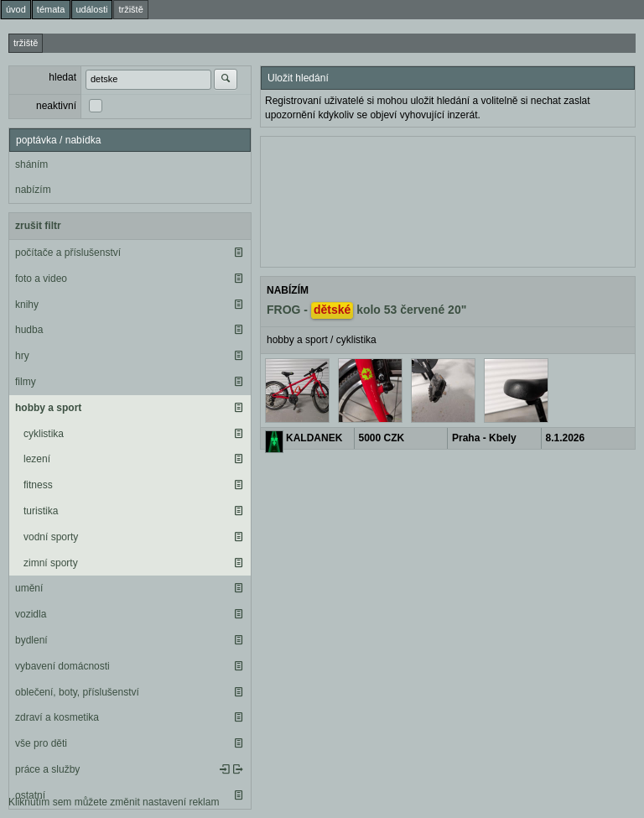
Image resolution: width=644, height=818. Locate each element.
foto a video (41, 279)
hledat (62, 77)
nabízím (33, 190)
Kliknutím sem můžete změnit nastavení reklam (114, 802)
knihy (27, 305)
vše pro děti (41, 743)
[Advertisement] (448, 200)
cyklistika (44, 434)
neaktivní (56, 106)
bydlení (31, 640)
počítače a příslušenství (68, 253)
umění (29, 588)
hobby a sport (48, 408)
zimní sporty (51, 563)
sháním (31, 164)
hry (22, 356)
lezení (37, 459)
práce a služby (47, 769)
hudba (29, 330)
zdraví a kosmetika (57, 717)
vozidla (31, 614)
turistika (41, 511)
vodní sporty (51, 537)
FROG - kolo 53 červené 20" (366, 310)
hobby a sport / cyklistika (322, 340)
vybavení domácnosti (62, 666)
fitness (38, 485)
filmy (26, 382)
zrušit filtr (38, 226)
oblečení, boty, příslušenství (77, 692)
